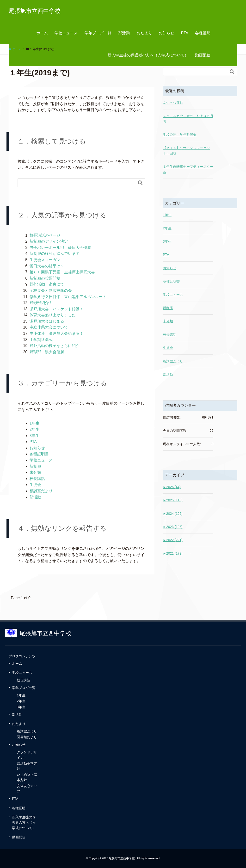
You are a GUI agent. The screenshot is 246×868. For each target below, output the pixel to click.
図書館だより (27, 737)
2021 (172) (173, 553)
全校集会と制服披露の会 (51, 290)
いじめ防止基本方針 (27, 777)
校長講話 (37, 479)
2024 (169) (173, 514)
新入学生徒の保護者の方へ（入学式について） (148, 55)
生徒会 (35, 485)
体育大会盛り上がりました (53, 315)
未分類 (35, 472)
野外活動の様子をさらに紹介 (55, 346)
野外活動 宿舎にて (47, 284)
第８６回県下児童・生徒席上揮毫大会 (62, 272)
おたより (144, 33)
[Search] (77, 183)
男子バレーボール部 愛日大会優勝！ (62, 248)
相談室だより (41, 491)
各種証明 (203, 33)
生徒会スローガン (45, 260)
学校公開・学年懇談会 (180, 135)
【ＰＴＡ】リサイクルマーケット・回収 (186, 150)
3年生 (34, 436)
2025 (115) (173, 500)
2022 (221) (173, 540)
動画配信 (203, 55)
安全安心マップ (27, 789)
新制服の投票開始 (45, 278)
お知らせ (166, 33)
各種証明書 (39, 454)
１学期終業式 (41, 340)
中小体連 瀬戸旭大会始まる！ (56, 333)
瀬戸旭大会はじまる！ (49, 321)
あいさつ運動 (173, 103)
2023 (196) (173, 527)
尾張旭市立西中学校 (35, 11)
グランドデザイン (27, 755)
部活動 (124, 33)
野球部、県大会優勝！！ (51, 352)
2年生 (34, 429)
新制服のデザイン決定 (49, 241)
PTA (185, 33)
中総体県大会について (49, 327)
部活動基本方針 (27, 766)
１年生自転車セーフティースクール (188, 169)
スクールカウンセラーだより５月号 (188, 119)
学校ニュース (66, 33)
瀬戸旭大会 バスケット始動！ (56, 309)
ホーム (42, 33)
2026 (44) (172, 487)
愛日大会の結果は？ (47, 266)
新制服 (35, 466)
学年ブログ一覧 (98, 33)
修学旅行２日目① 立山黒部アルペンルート (68, 297)
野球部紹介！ (41, 303)
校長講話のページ (45, 235)
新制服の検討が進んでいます (55, 254)
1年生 (34, 423)
